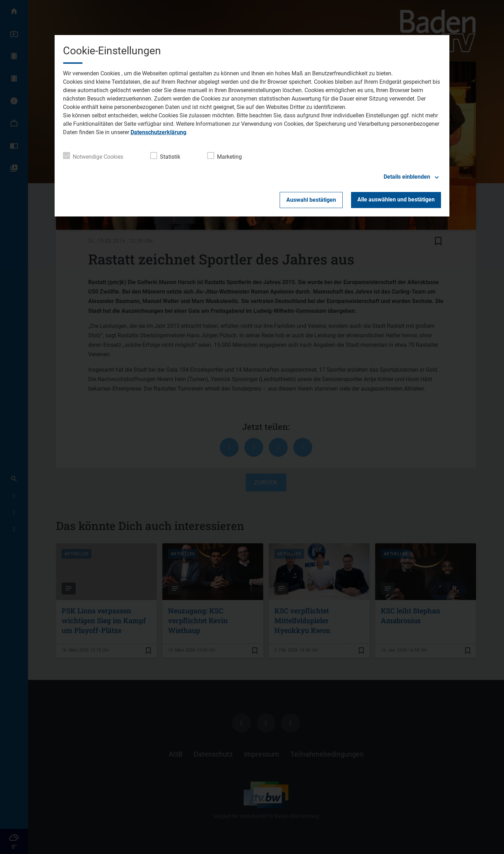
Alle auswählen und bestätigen (396, 199)
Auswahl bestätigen (311, 200)
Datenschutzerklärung (158, 132)
